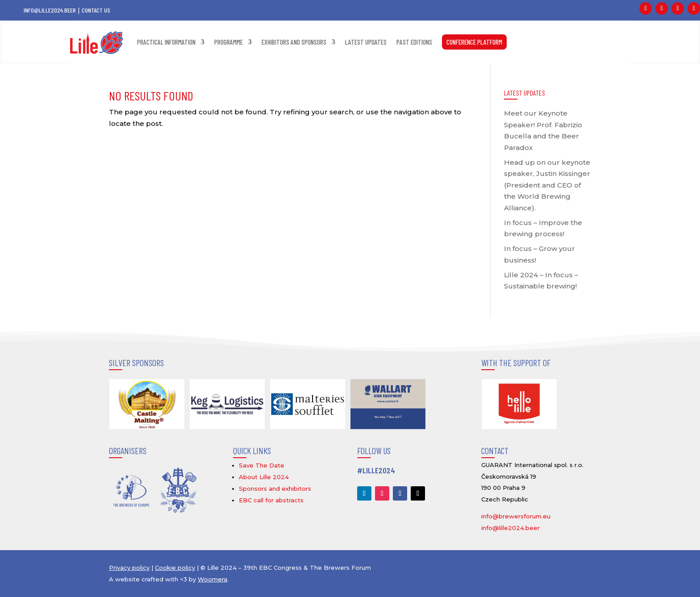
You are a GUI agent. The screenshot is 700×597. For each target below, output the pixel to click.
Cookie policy (175, 568)
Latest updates (366, 42)
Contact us (96, 10)
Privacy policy (129, 568)
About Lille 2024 (264, 477)
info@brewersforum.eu (516, 516)
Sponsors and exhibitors (275, 488)
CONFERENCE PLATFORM (474, 42)
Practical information (166, 42)
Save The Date (262, 465)
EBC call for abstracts (271, 500)
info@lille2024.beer (50, 10)
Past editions (414, 42)
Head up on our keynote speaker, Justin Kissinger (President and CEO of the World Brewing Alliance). (547, 185)
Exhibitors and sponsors (294, 42)
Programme (229, 42)
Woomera (212, 579)
